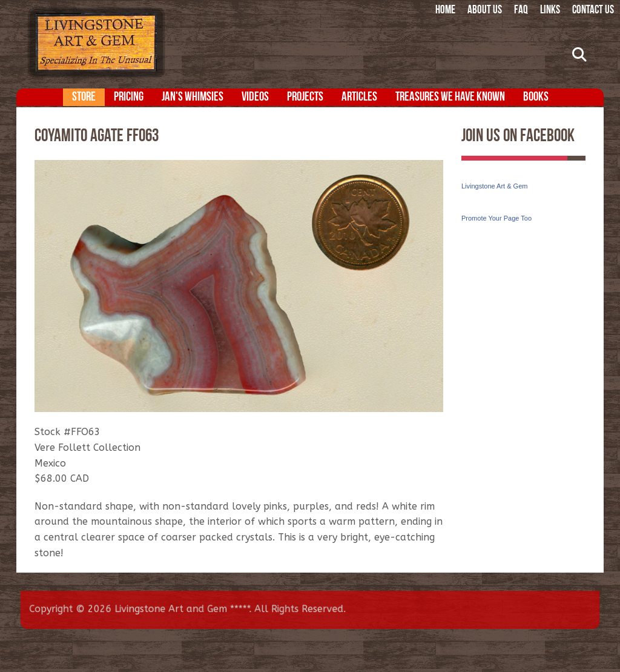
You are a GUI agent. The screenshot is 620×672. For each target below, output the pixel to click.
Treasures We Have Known (450, 97)
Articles (359, 97)
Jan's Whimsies (193, 97)
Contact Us (593, 11)
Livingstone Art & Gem (494, 186)
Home (445, 11)
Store (84, 97)
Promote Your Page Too (496, 218)
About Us (485, 11)
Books (536, 97)
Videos (255, 97)
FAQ (521, 11)
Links (550, 11)
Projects (305, 97)
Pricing (129, 97)
